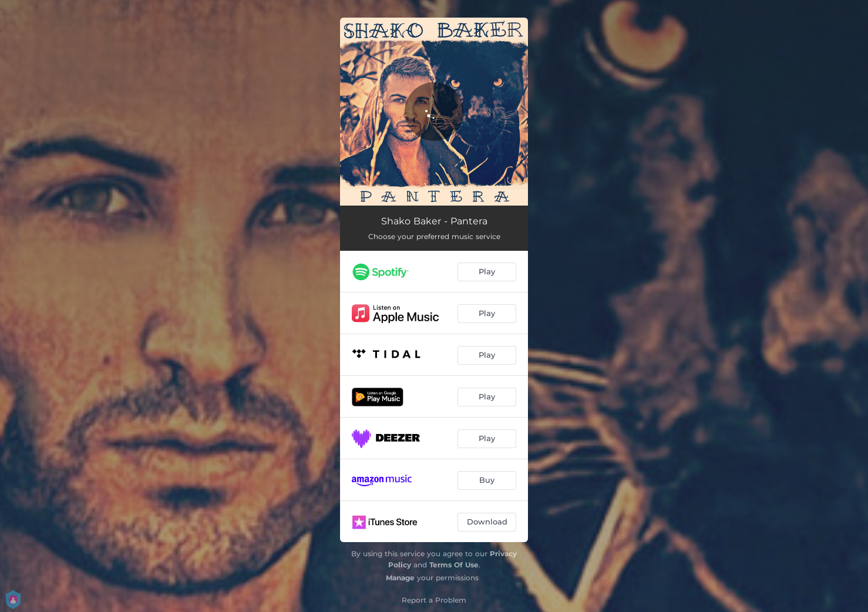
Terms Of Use (454, 565)
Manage (400, 578)
